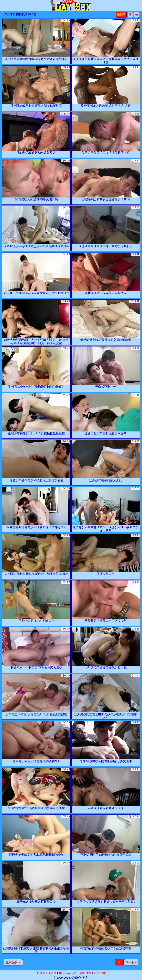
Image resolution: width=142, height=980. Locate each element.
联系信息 (43, 973)
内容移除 (86, 973)
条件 (54, 973)
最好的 (121, 15)
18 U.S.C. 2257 (68, 973)
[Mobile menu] (4, 5)
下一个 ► (131, 962)
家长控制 (99, 973)
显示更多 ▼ (13, 962)
